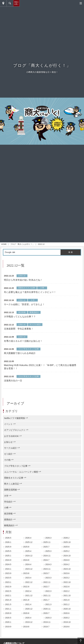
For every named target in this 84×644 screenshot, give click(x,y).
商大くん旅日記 (12, 486)
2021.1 (8, 611)
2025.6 (66, 549)
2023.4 (28, 580)
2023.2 (66, 580)
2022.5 (8, 593)
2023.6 (66, 576)
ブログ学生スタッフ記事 (16, 468)
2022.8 (26, 589)
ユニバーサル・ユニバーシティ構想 (21, 474)
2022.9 (8, 589)
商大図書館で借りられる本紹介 (20, 356)
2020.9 (8, 616)
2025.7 (46, 549)
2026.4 (28, 540)
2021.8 (26, 602)
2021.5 (8, 607)
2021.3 (48, 607)
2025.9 (8, 549)
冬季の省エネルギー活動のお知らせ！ (23, 343)
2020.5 (8, 620)
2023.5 (8, 580)
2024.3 (48, 567)
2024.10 (67, 558)
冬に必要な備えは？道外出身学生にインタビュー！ (30, 294)
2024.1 (8, 571)
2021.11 (47, 598)
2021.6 (66, 602)
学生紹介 (8, 504)
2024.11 (47, 558)
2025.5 (8, 553)
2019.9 (8, 629)
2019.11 (47, 624)
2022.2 (66, 593)
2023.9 (8, 576)
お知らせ (8, 444)
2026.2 (66, 540)
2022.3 (48, 593)
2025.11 (47, 545)
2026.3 (48, 540)
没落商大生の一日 (13, 383)
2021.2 (66, 607)
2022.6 (66, 589)
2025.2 (66, 553)
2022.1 (8, 598)
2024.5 (8, 567)
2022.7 (46, 589)
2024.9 (8, 562)
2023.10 (67, 571)
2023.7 (46, 576)
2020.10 (67, 611)
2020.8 (26, 616)
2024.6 (66, 562)
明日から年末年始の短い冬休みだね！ (23, 282)
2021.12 (29, 598)
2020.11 (47, 611)
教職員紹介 (9, 528)
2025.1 (8, 558)
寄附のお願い (16, 3)
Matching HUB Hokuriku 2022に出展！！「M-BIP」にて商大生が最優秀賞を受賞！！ (40, 369)
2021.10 (67, 598)
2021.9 (8, 602)
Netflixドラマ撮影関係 (14, 420)
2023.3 (48, 580)
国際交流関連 (10, 492)
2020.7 (46, 616)
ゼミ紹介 (8, 456)
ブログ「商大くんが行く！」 (22, 247)
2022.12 (29, 585)
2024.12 (29, 558)
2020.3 (48, 620)
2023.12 (29, 571)
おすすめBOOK (11, 438)
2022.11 (47, 585)
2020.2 (66, 620)
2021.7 (46, 602)
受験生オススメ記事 (14, 480)
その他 (7, 462)
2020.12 (29, 611)
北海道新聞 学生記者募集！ (19, 331)
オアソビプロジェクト (15, 432)
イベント (8, 426)
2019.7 (46, 629)
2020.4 (28, 620)
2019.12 (29, 624)
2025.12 (29, 545)
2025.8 (26, 549)
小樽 (6, 510)
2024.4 (28, 567)
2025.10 (67, 545)
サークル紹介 (10, 450)
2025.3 (48, 553)
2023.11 (47, 571)
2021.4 (28, 607)
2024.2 (66, 567)
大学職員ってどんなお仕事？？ (20, 319)
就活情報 (8, 516)
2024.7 (46, 562)
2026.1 (8, 545)
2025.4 (28, 553)
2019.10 (67, 624)
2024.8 (26, 562)
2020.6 (66, 616)
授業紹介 (8, 522)
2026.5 (8, 540)
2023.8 (26, 576)
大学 (6, 498)
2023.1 (8, 585)
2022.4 (28, 593)
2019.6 (66, 629)
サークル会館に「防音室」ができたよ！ (24, 307)
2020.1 (8, 624)
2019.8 (26, 629)
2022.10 (67, 585)
